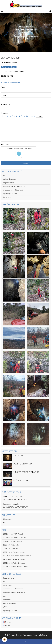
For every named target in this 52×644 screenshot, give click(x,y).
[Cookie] (4, 640)
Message (4, 113)
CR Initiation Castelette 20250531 (15, 559)
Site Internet (6, 105)
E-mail (3, 96)
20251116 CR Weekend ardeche (14, 552)
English (7, 626)
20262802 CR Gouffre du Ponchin (15, 538)
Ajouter (26, 163)
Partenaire (7, 197)
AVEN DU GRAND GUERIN (23, 464)
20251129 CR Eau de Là (11, 549)
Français (7, 622)
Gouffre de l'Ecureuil (20, 480)
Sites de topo (8, 519)
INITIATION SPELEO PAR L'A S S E (26, 472)
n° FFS (5, 607)
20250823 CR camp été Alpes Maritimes (17, 556)
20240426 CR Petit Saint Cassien (15, 563)
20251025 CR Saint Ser (11, 545)
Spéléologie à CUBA (10, 194)
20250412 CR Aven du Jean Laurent (16, 567)
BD (4, 175)
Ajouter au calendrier (9, 67)
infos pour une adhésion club (13, 190)
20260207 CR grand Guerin (13, 541)
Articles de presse (9, 179)
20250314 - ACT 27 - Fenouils (13, 534)
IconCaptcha (18, 158)
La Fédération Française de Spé (14, 186)
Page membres (9, 183)
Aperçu (39, 116)
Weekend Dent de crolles (13, 496)
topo (5, 523)
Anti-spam (5, 145)
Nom (3, 87)
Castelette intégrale (11, 504)
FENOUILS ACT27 (19, 456)
